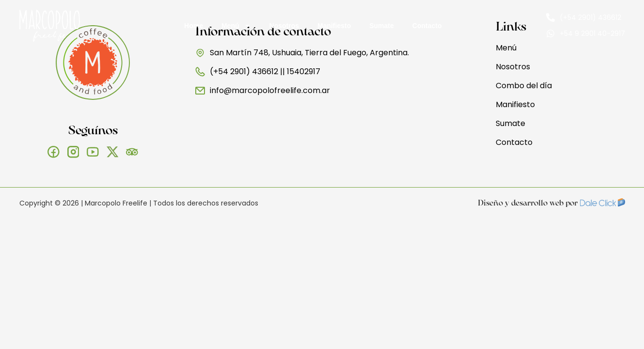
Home (194, 26)
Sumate (382, 26)
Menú (236, 26)
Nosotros (284, 26)
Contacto (427, 26)
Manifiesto (334, 26)
